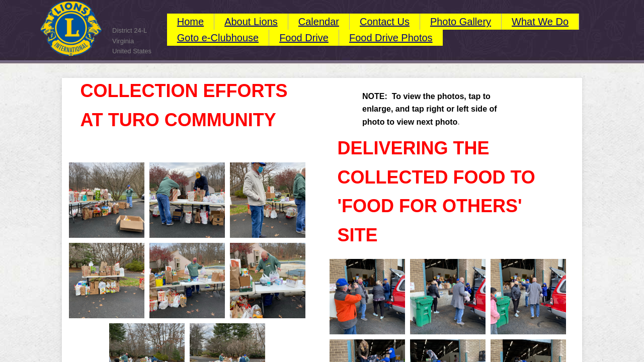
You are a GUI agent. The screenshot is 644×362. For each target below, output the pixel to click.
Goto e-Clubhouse (218, 38)
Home (190, 22)
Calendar (319, 22)
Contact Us (385, 22)
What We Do (540, 22)
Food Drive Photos (391, 38)
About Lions (251, 22)
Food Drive (304, 38)
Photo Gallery (461, 22)
